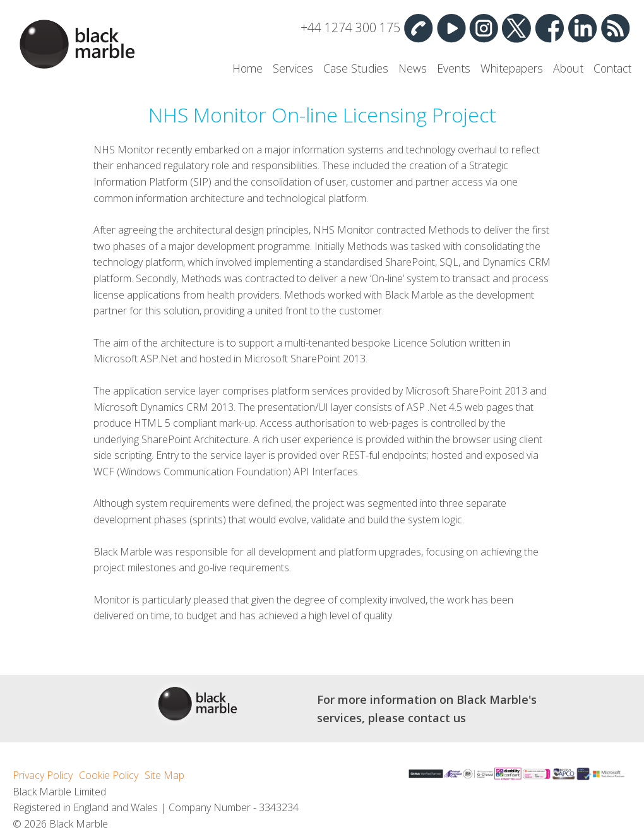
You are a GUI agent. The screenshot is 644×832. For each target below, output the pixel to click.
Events (454, 68)
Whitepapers (512, 68)
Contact (612, 68)
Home (247, 68)
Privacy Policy (43, 775)
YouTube (451, 28)
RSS (615, 28)
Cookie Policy (109, 775)
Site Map (164, 775)
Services (293, 68)
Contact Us (418, 28)
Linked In (582, 28)
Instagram (484, 28)
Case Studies (356, 68)
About (568, 68)
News (413, 68)
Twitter (516, 28)
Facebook (549, 28)
